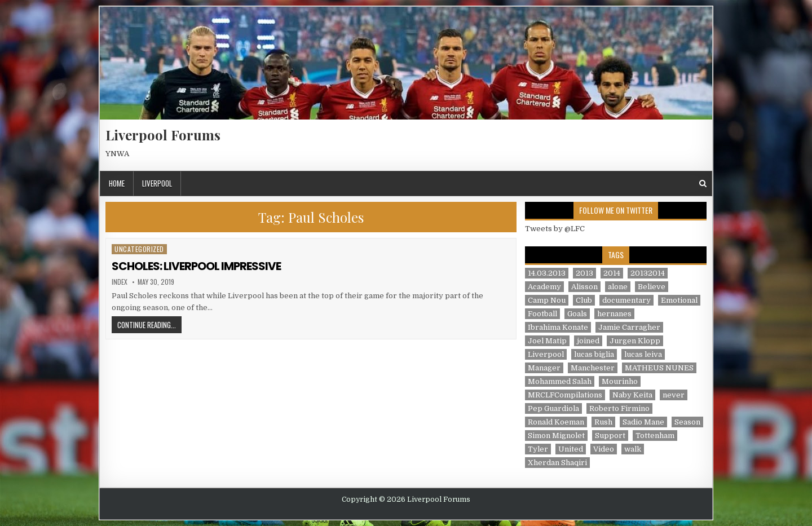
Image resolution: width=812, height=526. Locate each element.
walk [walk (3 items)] (633, 449)
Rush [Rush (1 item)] (603, 422)
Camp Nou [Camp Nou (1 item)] (547, 300)
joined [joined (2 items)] (588, 341)
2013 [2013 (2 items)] (584, 273)
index (120, 282)
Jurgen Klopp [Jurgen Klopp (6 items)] (635, 341)
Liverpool (157, 183)
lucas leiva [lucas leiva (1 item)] (643, 354)
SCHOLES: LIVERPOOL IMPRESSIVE (196, 266)
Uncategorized (139, 249)
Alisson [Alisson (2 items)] (584, 287)
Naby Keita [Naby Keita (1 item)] (632, 395)
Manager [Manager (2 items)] (544, 368)
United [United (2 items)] (571, 449)
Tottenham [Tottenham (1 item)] (655, 436)
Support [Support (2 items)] (610, 436)
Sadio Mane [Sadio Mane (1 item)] (643, 422)
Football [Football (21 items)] (542, 314)
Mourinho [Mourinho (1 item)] (620, 381)
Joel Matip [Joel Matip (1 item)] (547, 341)
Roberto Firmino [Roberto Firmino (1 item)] (619, 408)
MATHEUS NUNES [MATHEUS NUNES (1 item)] (659, 368)
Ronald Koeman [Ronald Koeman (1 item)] (556, 422)
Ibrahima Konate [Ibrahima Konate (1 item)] (558, 327)
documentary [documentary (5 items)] (626, 300)
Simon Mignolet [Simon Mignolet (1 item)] (556, 436)
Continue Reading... (149, 324)
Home (117, 183)
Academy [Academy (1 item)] (544, 287)
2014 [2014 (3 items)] (612, 273)
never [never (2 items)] (674, 395)
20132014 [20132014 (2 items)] (648, 273)
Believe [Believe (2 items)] (652, 287)
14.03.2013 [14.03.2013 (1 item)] (547, 273)
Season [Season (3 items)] (687, 422)
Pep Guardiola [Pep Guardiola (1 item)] (553, 408)
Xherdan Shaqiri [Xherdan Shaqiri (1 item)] (557, 463)
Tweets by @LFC (555, 229)
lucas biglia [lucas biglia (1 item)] (594, 354)
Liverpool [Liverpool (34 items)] (546, 354)
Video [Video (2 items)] (604, 449)
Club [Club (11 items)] (584, 300)
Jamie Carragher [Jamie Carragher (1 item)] (629, 327)
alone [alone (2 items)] (618, 287)
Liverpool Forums (163, 135)
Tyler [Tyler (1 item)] (538, 449)
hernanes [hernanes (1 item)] (614, 314)
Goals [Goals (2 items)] (577, 314)
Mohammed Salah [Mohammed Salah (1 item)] (560, 381)
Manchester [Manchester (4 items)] (593, 368)
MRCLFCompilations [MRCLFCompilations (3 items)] (565, 395)
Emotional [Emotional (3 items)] (679, 300)
